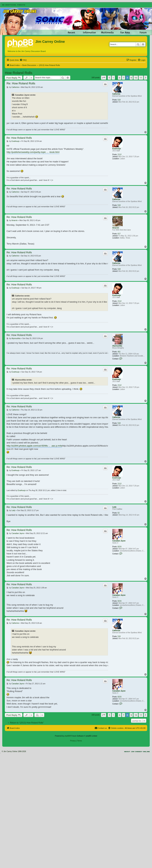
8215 (120, 547)
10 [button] (136, 78)
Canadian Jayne (119, 541)
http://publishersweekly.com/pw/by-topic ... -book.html (33, 152)
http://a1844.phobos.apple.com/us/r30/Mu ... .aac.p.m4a (34, 446)
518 (119, 100)
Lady (114, 507)
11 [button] (141, 78)
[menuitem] (23, 60)
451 (119, 352)
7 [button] (123, 78)
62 (119, 513)
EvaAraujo (117, 149)
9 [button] (131, 78)
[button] (104, 78)
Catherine (116, 94)
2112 (120, 155)
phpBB (67, 736)
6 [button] (120, 78)
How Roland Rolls (19, 73)
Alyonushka (117, 346)
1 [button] (113, 78)
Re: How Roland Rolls (21, 83)
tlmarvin (116, 228)
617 (119, 234)
